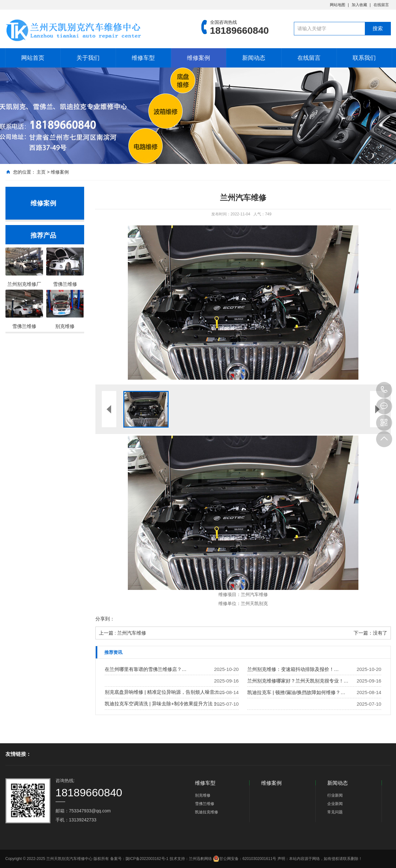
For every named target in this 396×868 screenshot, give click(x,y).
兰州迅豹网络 (200, 859)
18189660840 (384, 390)
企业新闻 (335, 804)
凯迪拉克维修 (207, 812)
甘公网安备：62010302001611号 (245, 859)
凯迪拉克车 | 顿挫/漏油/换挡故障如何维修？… (296, 692)
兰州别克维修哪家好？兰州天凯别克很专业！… (298, 681)
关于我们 (88, 58)
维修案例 (198, 58)
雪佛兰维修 (205, 804)
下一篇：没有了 (370, 633)
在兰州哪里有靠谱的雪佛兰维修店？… (146, 669)
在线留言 (381, 5)
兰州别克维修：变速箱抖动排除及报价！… (293, 669)
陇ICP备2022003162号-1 (147, 859)
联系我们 (364, 58)
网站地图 (338, 5)
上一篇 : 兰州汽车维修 (123, 633)
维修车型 (143, 58)
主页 (41, 172)
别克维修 (203, 795)
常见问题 (335, 812)
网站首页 (33, 58)
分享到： (105, 619)
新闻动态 (254, 58)
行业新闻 (335, 795)
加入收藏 (359, 5)
